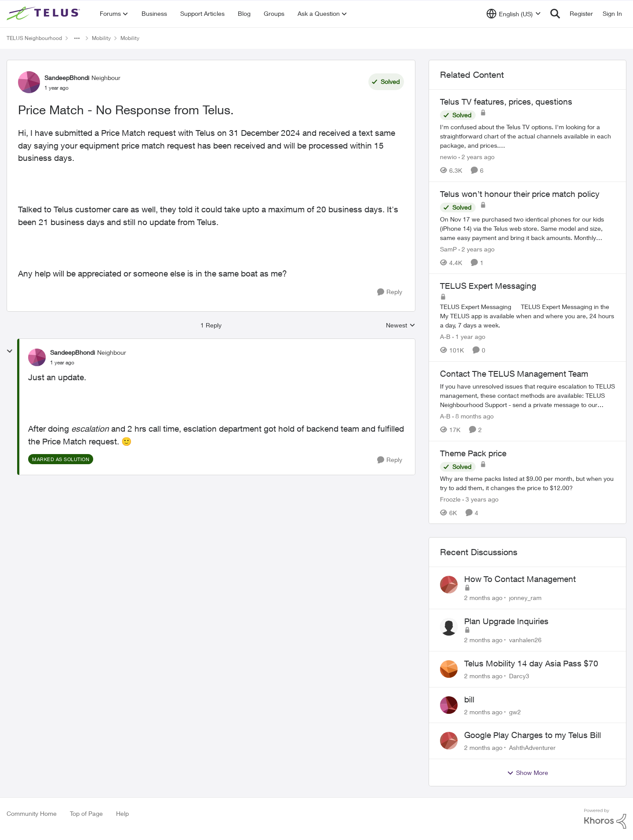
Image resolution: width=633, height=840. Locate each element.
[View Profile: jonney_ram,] (449, 585)
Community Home (32, 813)
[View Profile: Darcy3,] (449, 669)
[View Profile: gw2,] (449, 705)
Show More (527, 773)
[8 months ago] (473, 416)
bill (469, 699)
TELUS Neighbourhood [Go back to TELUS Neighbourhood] (34, 38)
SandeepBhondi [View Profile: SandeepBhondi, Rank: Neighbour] (67, 78)
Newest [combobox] (401, 325)
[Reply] (390, 292)
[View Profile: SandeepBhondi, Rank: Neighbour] (29, 82)
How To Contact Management (520, 579)
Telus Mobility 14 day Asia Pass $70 (531, 663)
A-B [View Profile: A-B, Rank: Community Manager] (445, 336)
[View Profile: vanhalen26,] (449, 627)
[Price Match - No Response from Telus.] (62, 363)
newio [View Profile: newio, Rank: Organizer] (448, 157)
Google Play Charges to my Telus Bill (533, 735)
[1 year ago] (469, 336)
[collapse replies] (10, 351)
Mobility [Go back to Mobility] (101, 38)
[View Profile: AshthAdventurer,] (449, 741)
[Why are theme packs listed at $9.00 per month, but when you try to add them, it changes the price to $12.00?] (527, 483)
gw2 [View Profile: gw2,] (515, 711)
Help (122, 813)
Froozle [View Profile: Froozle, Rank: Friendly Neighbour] (450, 499)
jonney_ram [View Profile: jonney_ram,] (525, 598)
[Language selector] (514, 14)
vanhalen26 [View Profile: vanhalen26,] (525, 640)
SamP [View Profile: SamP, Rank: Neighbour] (448, 249)
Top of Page (86, 813)
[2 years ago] (477, 157)
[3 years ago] (480, 499)
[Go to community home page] (44, 14)
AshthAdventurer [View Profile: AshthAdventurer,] (532, 747)
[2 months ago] (483, 598)
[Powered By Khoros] (605, 819)
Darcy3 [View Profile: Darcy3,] (519, 676)
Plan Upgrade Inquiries (506, 621)
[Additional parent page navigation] (77, 38)
